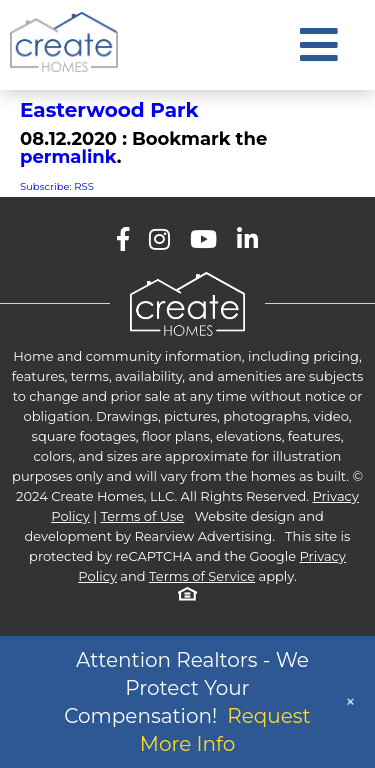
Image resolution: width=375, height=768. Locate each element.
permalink (68, 157)
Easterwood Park (109, 110)
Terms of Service (202, 576)
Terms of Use (143, 516)
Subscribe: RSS (57, 186)
